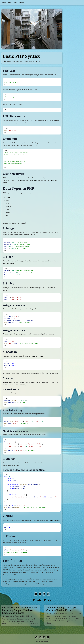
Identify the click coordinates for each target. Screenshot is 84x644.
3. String (69, 35)
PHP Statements (72, 17)
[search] (77, 3)
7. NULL (69, 46)
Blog (16, 3)
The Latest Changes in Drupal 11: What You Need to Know (63, 609)
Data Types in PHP (71, 26)
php (38, 61)
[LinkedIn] (48, 637)
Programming (29, 61)
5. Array (69, 41)
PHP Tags (70, 14)
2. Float (69, 32)
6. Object (69, 43)
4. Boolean (70, 38)
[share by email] (36, 594)
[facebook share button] (40, 594)
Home (4, 3)
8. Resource (70, 49)
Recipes (22, 3)
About (10, 3)
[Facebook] (36, 637)
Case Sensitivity (72, 23)
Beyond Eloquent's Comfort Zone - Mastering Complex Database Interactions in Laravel (20, 610)
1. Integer (70, 29)
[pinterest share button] (48, 594)
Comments (70, 20)
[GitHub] (40, 637)
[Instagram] (44, 637)
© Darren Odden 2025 (42, 641)
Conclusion (69, 52)
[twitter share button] (44, 594)
